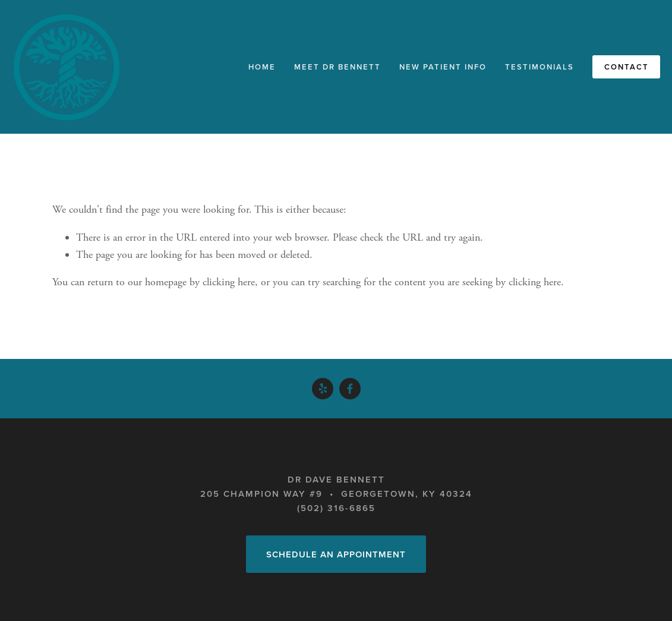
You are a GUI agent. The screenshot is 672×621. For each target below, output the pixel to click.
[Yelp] (323, 389)
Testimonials (540, 67)
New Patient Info (443, 67)
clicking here (229, 282)
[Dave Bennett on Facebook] (350, 389)
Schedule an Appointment (336, 554)
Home (262, 67)
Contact (627, 67)
